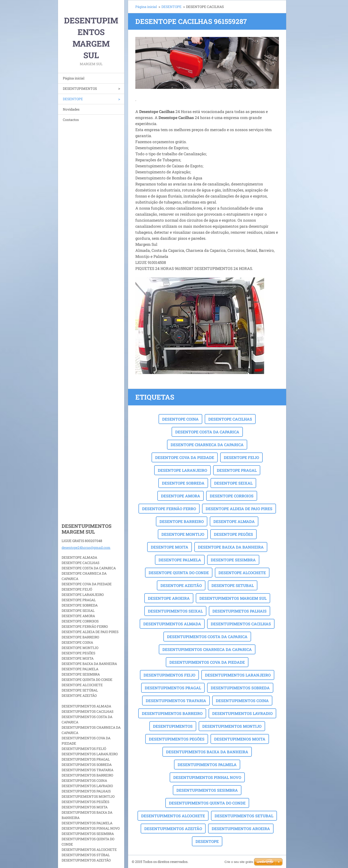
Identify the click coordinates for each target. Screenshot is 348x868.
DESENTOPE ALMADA (234, 521)
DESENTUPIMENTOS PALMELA (207, 765)
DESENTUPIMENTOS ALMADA (172, 624)
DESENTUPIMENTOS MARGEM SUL (233, 598)
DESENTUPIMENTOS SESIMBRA (207, 790)
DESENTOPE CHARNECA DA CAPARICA (207, 445)
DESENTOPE (73, 99)
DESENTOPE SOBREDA (183, 483)
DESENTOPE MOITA (170, 547)
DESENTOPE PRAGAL (237, 470)
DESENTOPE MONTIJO (183, 534)
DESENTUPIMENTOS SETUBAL (244, 816)
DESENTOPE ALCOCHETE (242, 573)
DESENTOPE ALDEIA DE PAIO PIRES (239, 509)
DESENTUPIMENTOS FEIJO (169, 675)
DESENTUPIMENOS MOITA (240, 739)
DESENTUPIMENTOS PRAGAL (173, 688)
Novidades (71, 109)
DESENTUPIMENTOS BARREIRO (172, 713)
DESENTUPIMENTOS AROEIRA (241, 829)
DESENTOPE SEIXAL (233, 483)
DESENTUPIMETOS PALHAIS (239, 611)
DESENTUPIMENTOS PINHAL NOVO (207, 777)
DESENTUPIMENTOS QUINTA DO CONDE (207, 803)
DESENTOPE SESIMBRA (233, 560)
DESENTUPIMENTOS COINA (242, 701)
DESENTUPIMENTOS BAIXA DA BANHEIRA (207, 752)
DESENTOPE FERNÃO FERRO (169, 509)
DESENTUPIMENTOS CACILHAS (241, 624)
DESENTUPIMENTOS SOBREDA (240, 688)
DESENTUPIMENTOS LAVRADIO (242, 713)
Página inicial (74, 78)
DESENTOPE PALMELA (180, 560)
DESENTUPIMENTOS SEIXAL (175, 611)
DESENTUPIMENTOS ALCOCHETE (173, 816)
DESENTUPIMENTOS (80, 88)
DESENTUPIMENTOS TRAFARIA (176, 701)
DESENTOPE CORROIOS (232, 496)
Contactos (71, 120)
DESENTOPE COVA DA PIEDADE (185, 457)
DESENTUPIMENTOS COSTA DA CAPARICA (207, 637)
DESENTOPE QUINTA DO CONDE (179, 573)
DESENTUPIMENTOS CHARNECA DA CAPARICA (207, 649)
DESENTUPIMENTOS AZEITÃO (173, 829)
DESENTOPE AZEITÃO (181, 585)
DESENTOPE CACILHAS (230, 419)
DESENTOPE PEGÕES (233, 534)
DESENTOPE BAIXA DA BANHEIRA (231, 547)
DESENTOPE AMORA (181, 496)
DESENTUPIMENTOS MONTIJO (232, 726)
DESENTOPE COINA (180, 419)
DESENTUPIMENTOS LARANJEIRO (238, 675)
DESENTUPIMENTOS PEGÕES (177, 739)
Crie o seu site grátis (239, 862)
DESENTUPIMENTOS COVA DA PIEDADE (207, 662)
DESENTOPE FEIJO (241, 457)
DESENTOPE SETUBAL (233, 585)
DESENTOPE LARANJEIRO (182, 470)
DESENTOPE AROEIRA (169, 598)
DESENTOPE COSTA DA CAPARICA (207, 432)
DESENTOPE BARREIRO (182, 521)
